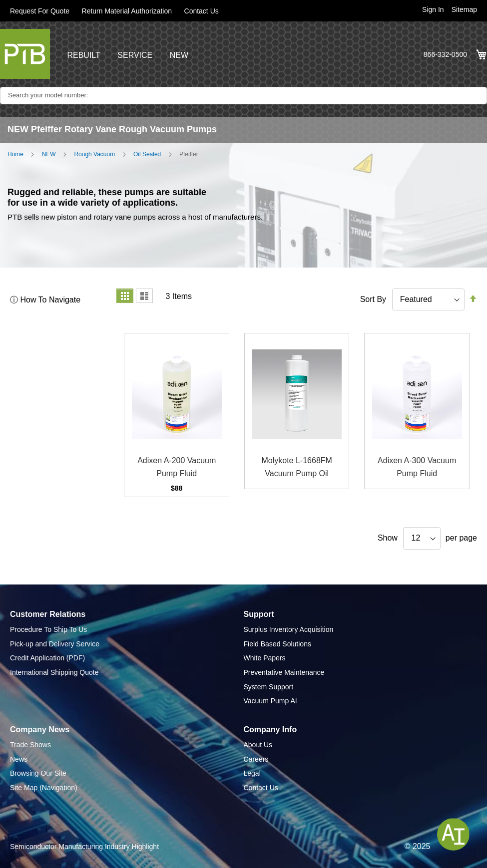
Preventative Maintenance (284, 672)
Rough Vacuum (94, 154)
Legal (252, 773)
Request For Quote (40, 11)
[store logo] (25, 54)
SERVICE (135, 55)
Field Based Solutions (277, 644)
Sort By (373, 299)
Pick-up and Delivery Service (55, 644)
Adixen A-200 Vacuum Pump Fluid (177, 467)
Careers (256, 759)
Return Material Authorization (127, 11)
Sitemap (464, 9)
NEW (179, 55)
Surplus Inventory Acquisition (289, 629)
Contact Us (202, 11)
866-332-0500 (445, 54)
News (19, 759)
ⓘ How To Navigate (45, 300)
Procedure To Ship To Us (48, 629)
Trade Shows (30, 745)
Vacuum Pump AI (270, 701)
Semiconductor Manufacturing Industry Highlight (84, 847)
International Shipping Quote (54, 672)
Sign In (433, 9)
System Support (269, 687)
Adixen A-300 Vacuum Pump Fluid (417, 467)
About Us (258, 745)
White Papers (265, 658)
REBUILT (83, 55)
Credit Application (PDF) (47, 658)
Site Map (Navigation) (44, 788)
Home (15, 154)
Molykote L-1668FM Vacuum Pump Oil (296, 467)
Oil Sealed (147, 154)
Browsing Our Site (38, 773)
